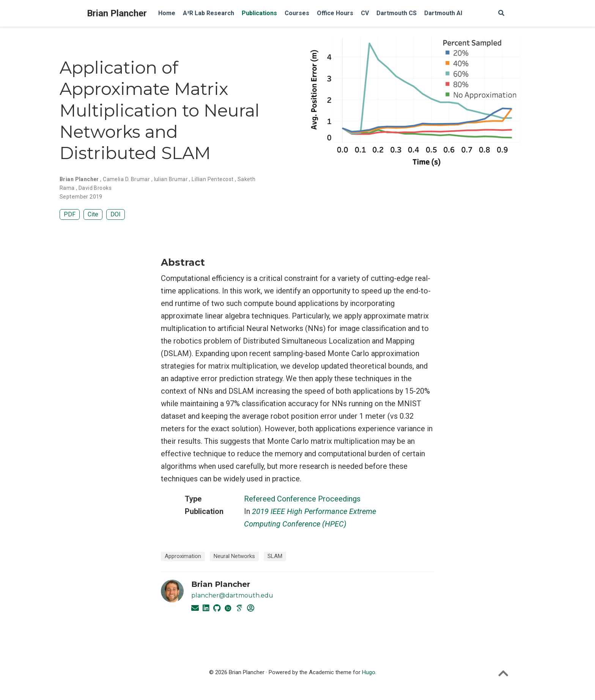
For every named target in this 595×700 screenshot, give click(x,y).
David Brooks (95, 188)
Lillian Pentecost (212, 179)
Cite (93, 214)
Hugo (369, 672)
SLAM (275, 556)
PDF (70, 214)
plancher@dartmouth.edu (232, 595)
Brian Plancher (117, 13)
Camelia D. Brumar (126, 179)
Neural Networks (234, 556)
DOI (116, 214)
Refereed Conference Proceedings (302, 499)
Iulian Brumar (171, 179)
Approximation (183, 556)
